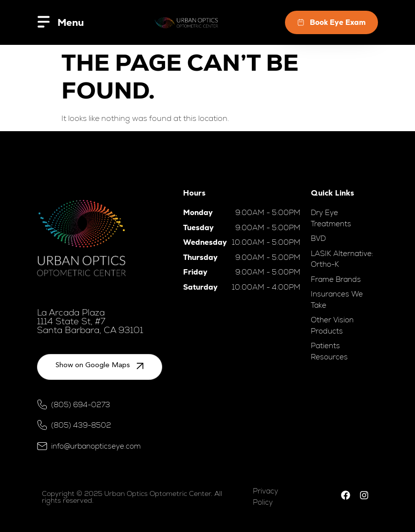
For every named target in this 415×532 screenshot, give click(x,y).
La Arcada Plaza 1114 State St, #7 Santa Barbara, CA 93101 (90, 321)
